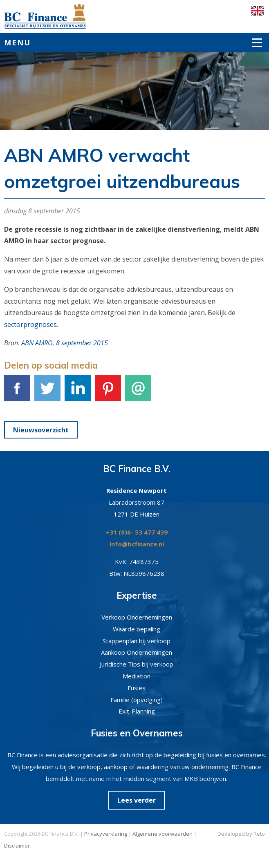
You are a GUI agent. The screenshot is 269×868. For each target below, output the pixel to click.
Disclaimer (17, 846)
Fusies (137, 688)
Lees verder (137, 800)
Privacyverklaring (106, 834)
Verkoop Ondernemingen (137, 617)
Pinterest (108, 393)
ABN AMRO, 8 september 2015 (65, 343)
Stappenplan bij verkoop (137, 641)
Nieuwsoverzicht (41, 430)
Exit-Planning (137, 711)
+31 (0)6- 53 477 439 (137, 532)
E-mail (138, 393)
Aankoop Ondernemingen (137, 652)
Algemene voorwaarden (163, 834)
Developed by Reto (241, 834)
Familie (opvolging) (137, 700)
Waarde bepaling (137, 629)
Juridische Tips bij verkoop (137, 664)
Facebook (17, 393)
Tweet (47, 393)
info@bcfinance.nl (137, 544)
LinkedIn (78, 393)
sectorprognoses (30, 324)
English (258, 11)
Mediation (137, 676)
